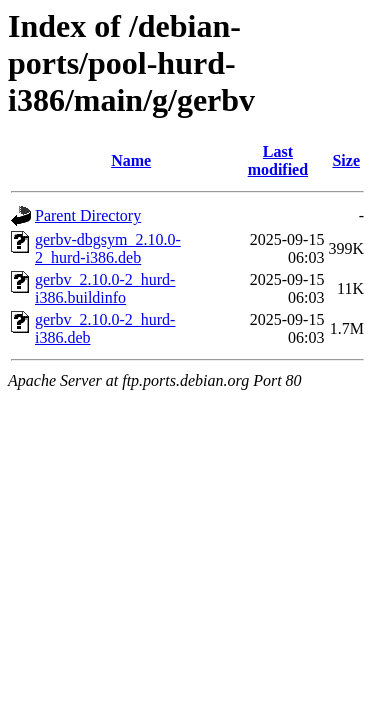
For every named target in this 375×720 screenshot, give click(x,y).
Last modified (278, 160)
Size (346, 160)
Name (131, 160)
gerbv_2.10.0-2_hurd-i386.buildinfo (105, 288)
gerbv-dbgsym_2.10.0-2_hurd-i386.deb (108, 248)
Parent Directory (88, 215)
